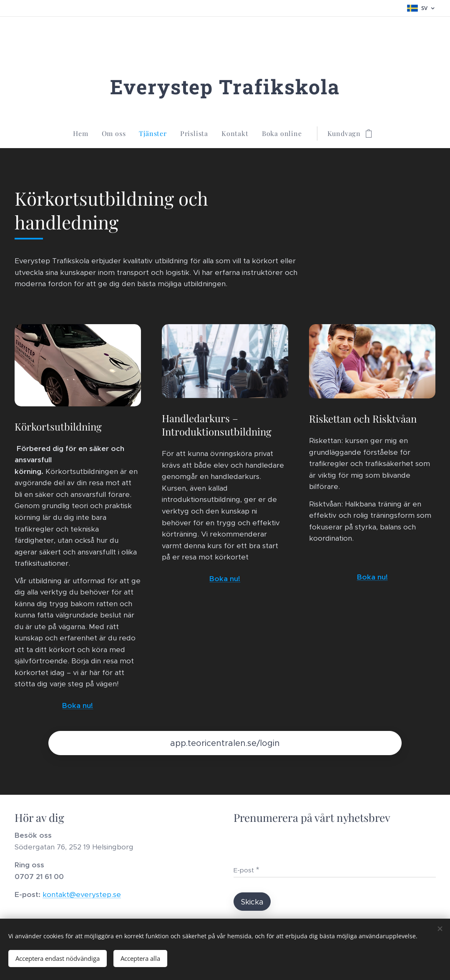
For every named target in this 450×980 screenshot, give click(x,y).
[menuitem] (84, 134)
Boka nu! (78, 705)
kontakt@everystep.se (82, 894)
